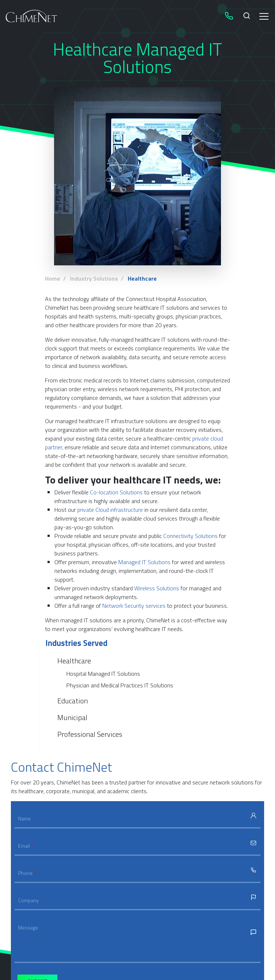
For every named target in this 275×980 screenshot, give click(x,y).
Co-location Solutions (116, 492)
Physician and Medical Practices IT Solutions (120, 685)
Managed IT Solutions (144, 562)
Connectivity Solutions (190, 536)
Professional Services (90, 734)
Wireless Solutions (157, 588)
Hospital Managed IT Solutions (103, 674)
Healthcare (74, 661)
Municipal (72, 717)
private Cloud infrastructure (110, 510)
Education (73, 701)
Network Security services (134, 606)
